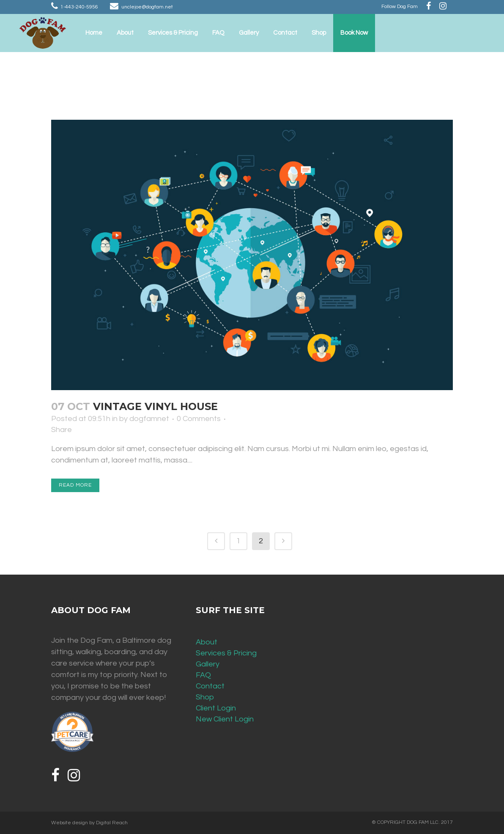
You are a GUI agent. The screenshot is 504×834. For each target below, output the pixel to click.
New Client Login (225, 719)
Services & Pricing (226, 653)
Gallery (208, 664)
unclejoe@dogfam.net (147, 7)
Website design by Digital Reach (89, 823)
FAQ (203, 675)
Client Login (216, 708)
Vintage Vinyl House (155, 406)
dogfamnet (149, 419)
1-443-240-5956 (79, 7)
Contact (210, 686)
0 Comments (199, 419)
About (207, 642)
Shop (205, 697)
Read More (75, 485)
